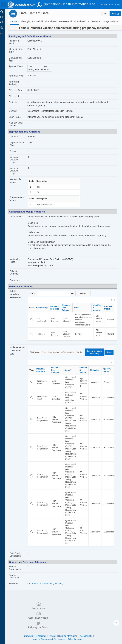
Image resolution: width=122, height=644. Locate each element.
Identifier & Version (17, 42)
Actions (87, 293)
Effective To (18, 96)
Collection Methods (17, 272)
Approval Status (16, 68)
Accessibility (87, 624)
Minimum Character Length (17, 160)
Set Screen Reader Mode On (35, 640)
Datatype (17, 137)
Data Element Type (19, 59)
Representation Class (20, 144)
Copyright (30, 624)
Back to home (27, 613)
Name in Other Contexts (19, 124)
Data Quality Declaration (19, 557)
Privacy (54, 624)
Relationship (44, 308)
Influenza (39, 586)
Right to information (69, 624)
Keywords (17, 586)
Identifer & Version (86, 373)
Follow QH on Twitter (94, 613)
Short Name (18, 117)
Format (16, 151)
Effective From (19, 90)
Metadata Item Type (19, 50)
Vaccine (61, 586)
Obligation (97, 373)
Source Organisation (18, 570)
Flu (32, 586)
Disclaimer (43, 624)
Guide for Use (19, 217)
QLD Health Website (60, 613)
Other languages (78, 627)
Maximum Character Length (17, 171)
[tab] (14, 21)
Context (16, 111)
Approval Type (19, 76)
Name (79, 308)
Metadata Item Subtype (69, 308)
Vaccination (50, 586)
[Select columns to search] (36, 293)
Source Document (17, 579)
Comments (18, 280)
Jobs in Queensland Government (51, 627)
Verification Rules (18, 261)
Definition (17, 102)
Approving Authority (17, 83)
